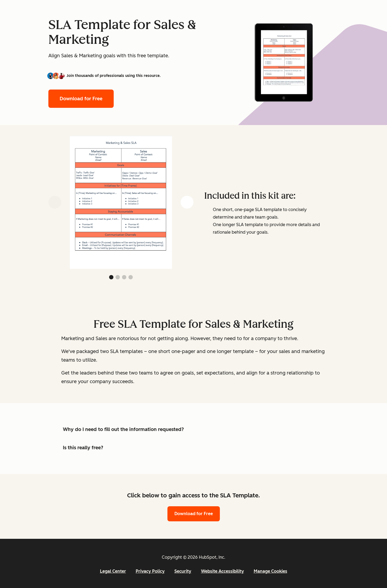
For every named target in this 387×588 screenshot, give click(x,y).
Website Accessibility (223, 571)
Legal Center (113, 571)
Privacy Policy (150, 571)
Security (183, 571)
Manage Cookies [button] (270, 571)
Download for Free (81, 99)
